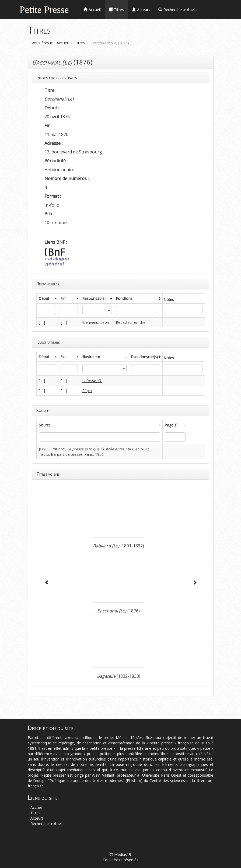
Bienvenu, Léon (96, 322)
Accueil (63, 43)
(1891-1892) (118, 546)
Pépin (87, 391)
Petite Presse (44, 9)
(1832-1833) (119, 676)
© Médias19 (120, 854)
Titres (80, 43)
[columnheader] (47, 298)
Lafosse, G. (92, 381)
